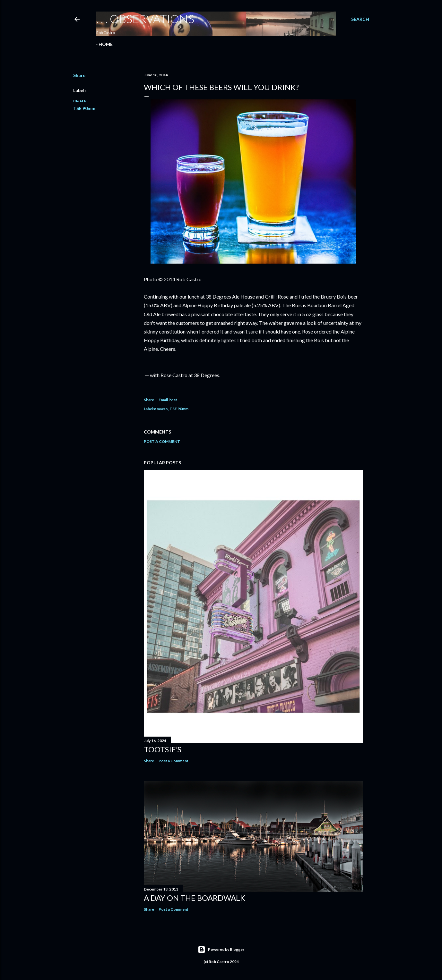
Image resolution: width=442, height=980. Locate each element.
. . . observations (145, 19)
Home (106, 44)
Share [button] (79, 75)
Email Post (168, 400)
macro (80, 100)
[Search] (360, 19)
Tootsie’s (163, 749)
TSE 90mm (84, 108)
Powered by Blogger (221, 950)
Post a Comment (162, 441)
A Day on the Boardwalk (195, 898)
